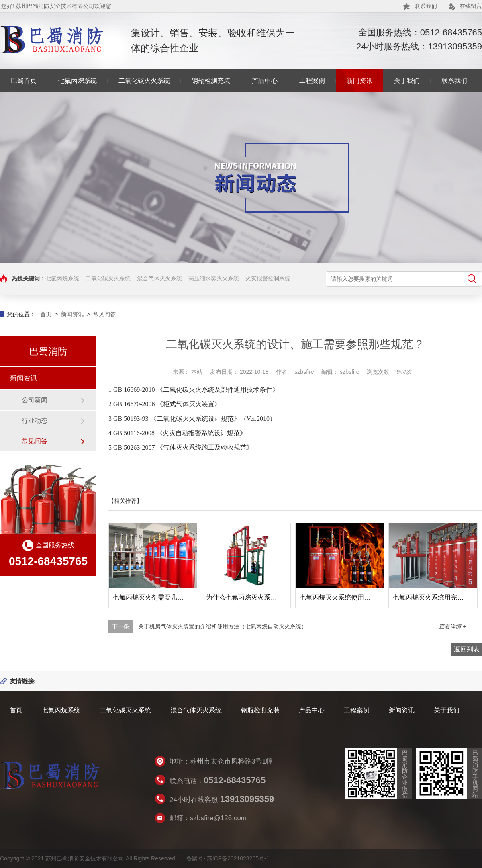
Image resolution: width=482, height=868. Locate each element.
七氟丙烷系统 (78, 81)
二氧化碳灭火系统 (144, 81)
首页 (46, 314)
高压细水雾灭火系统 (214, 278)
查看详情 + (452, 626)
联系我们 (426, 6)
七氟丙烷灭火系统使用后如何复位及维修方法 (364, 597)
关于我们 (407, 81)
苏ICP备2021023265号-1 (238, 858)
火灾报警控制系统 (268, 278)
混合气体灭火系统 (159, 278)
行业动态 (35, 421)
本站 (198, 372)
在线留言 (471, 6)
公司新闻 (35, 400)
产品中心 (265, 81)
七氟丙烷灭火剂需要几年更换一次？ (164, 597)
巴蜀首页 (24, 81)
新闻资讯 (359, 81)
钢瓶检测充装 (211, 81)
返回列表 (467, 649)
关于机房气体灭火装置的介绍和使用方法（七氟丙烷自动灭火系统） (223, 626)
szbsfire (305, 372)
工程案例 (312, 81)
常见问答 (104, 314)
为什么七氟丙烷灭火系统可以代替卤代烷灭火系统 (277, 597)
